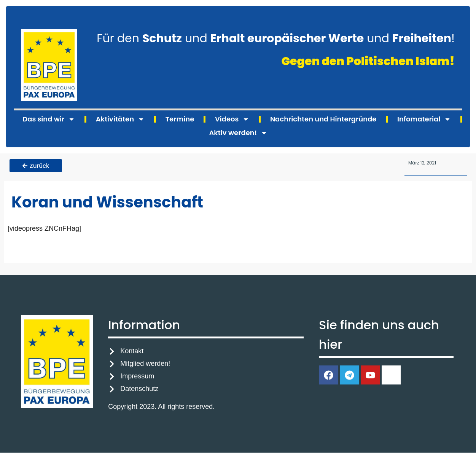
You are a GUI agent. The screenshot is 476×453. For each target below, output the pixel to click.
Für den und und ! (276, 38)
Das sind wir (49, 119)
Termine (180, 119)
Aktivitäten (120, 119)
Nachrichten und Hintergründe (323, 119)
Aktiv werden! (238, 133)
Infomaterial (424, 119)
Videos (232, 119)
